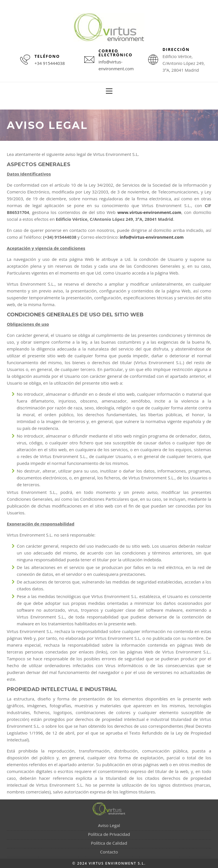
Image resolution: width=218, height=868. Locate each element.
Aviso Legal (109, 825)
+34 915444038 (50, 63)
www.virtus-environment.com (149, 212)
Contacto (109, 852)
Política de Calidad (109, 843)
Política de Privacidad (109, 834)
